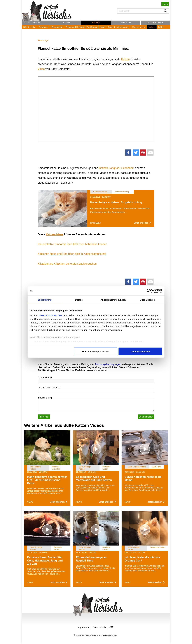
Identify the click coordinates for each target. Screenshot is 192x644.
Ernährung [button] (92, 27)
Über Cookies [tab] (147, 300)
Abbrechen (44, 417)
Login (165, 4)
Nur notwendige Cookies (96, 351)
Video (41, 69)
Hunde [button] (66, 23)
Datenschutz (99, 627)
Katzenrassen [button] (139, 27)
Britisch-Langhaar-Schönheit (116, 168)
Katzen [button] (96, 23)
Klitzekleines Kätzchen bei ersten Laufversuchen (67, 264)
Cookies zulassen (140, 351)
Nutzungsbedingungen (108, 364)
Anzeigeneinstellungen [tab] (113, 300)
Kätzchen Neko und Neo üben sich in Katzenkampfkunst (72, 254)
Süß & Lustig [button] (29, 27)
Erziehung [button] (43, 27)
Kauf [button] (102, 27)
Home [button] (37, 23)
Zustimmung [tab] (45, 300)
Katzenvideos (55, 234)
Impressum (83, 627)
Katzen (125, 59)
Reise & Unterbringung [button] (118, 27)
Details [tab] (79, 300)
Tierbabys (43, 41)
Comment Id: (45, 378)
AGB (112, 627)
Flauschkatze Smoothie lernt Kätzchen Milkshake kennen (72, 244)
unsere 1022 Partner (51, 315)
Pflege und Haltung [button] (75, 27)
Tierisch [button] (126, 23)
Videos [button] (152, 27)
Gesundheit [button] (57, 27)
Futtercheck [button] (155, 23)
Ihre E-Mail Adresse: (49, 388)
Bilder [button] (161, 27)
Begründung (45, 398)
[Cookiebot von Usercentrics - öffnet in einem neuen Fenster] (149, 291)
